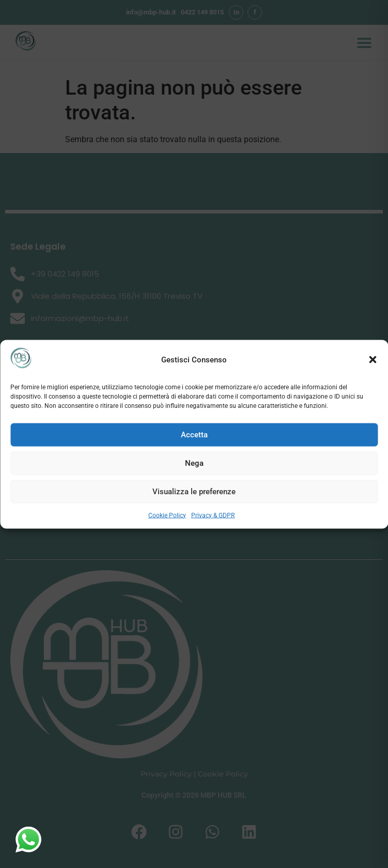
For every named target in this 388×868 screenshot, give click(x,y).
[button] (373, 360)
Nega (194, 463)
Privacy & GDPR (213, 515)
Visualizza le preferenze (194, 492)
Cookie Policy (167, 515)
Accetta (194, 435)
